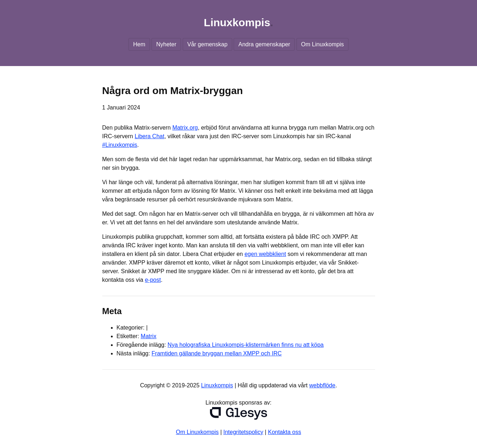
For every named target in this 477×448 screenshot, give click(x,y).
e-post (153, 280)
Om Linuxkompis (322, 44)
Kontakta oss (284, 432)
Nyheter (166, 44)
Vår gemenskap (207, 44)
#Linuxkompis (120, 145)
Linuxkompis (237, 22)
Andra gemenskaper (264, 44)
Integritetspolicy (243, 432)
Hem (139, 44)
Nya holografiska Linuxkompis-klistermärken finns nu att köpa (246, 345)
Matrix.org (185, 128)
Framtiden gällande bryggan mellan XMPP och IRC (217, 353)
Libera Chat (149, 136)
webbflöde (322, 385)
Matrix (149, 336)
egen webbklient (265, 254)
